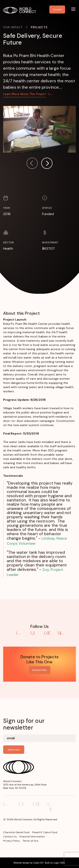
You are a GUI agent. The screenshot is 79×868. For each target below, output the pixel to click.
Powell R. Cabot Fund (45, 832)
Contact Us (10, 837)
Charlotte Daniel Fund (16, 832)
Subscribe (14, 750)
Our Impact (13, 27)
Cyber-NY (38, 863)
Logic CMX (59, 863)
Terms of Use (30, 841)
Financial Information (32, 837)
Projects (39, 27)
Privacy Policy (12, 841)
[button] (47, 164)
